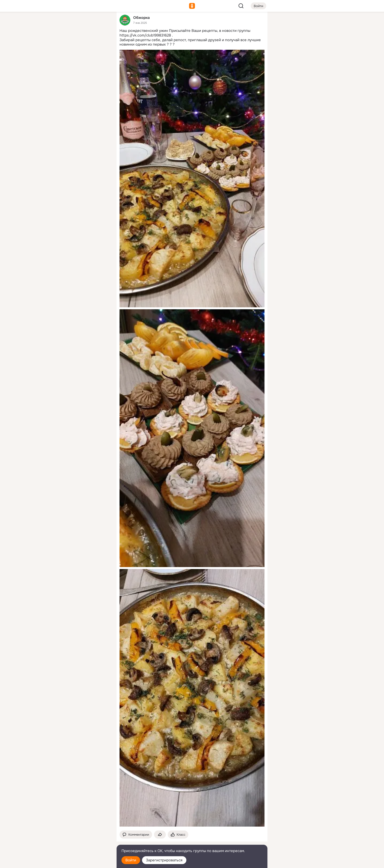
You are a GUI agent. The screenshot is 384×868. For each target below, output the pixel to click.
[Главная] (59, 24)
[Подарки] (59, 67)
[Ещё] (80, 830)
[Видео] (102, 45)
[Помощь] (59, 88)
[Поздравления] (80, 67)
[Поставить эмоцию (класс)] (178, 835)
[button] (136, 835)
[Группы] (102, 24)
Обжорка (141, 17)
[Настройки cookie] (80, 862)
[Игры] (102, 67)
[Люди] (80, 45)
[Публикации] (59, 45)
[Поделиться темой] (160, 835)
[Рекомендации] (80, 88)
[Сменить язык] (80, 841)
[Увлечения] (80, 24)
